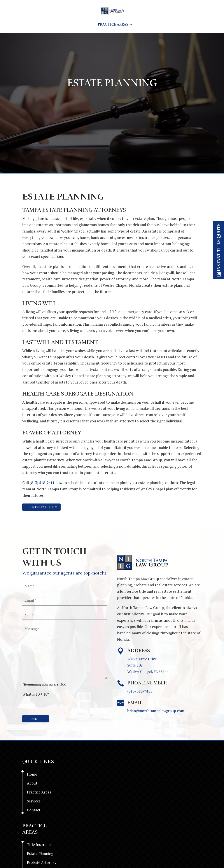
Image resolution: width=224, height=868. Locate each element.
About (54, 25)
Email (135, 703)
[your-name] (65, 587)
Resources (77, 25)
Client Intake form (43, 507)
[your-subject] (65, 615)
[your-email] (65, 601)
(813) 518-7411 (42, 483)
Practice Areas (113, 25)
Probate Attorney (42, 864)
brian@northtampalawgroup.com (156, 712)
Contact (175, 25)
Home (36, 25)
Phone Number (147, 684)
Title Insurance (40, 846)
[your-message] (65, 652)
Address (139, 651)
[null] (37, 720)
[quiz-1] (65, 703)
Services (147, 25)
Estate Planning (40, 855)
